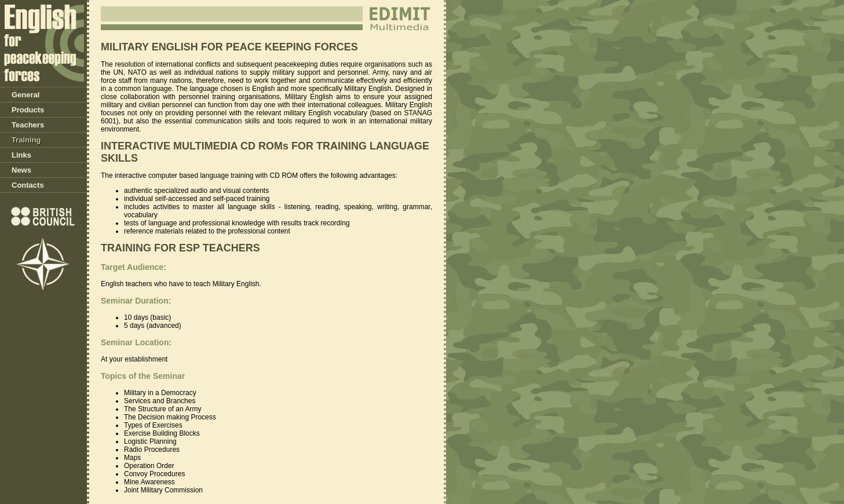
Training (26, 140)
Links (21, 155)
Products (28, 110)
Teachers (28, 125)
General (25, 95)
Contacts (28, 185)
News (21, 170)
